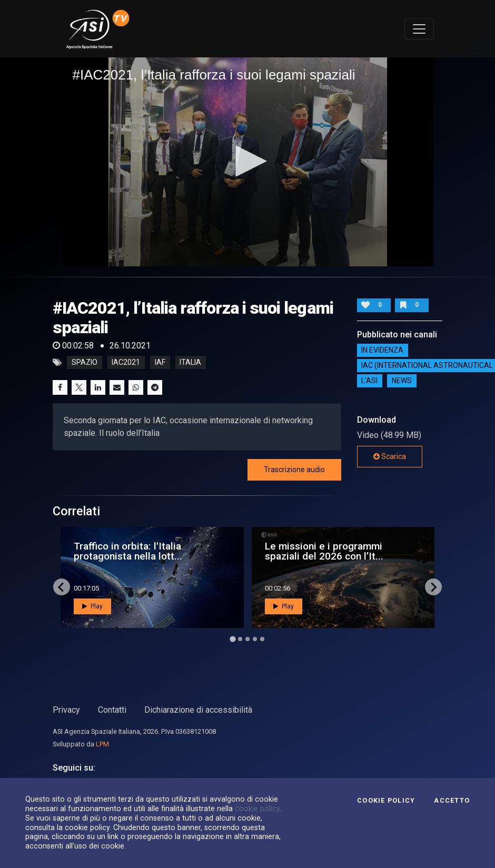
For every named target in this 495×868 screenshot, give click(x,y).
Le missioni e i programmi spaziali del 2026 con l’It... (324, 551)
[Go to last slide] (62, 587)
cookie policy (257, 809)
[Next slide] (433, 587)
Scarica (390, 456)
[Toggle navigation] (419, 29)
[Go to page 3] (247, 639)
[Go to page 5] (262, 639)
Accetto (452, 801)
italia (190, 363)
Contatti (112, 710)
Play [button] (92, 606)
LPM (102, 744)
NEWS (402, 381)
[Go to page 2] (240, 639)
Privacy (66, 710)
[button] (247, 161)
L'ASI (369, 381)
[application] (248, 162)
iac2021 (126, 363)
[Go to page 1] (232, 639)
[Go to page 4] (255, 639)
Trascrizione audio (294, 470)
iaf (160, 363)
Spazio (85, 363)
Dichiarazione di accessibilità (198, 710)
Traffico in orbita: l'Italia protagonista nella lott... (128, 551)
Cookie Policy (386, 801)
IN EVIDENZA (382, 350)
